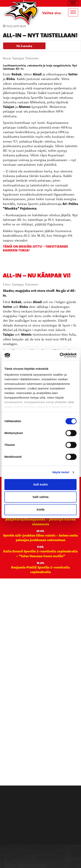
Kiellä (40, 509)
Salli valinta (41, 497)
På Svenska (24, 46)
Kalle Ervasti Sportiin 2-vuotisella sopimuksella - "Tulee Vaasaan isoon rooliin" (40, 553)
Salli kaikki (41, 484)
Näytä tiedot (61, 472)
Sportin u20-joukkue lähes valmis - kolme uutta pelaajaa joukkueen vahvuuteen (40, 538)
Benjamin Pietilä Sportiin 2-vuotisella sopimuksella (40, 569)
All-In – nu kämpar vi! (37, 275)
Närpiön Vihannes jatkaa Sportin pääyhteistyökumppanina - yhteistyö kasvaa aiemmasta (40, 519)
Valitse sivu (52, 13)
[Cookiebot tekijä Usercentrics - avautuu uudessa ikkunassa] (60, 355)
